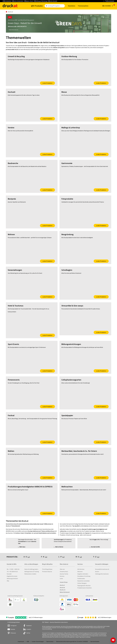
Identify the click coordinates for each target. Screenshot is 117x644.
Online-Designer (82, 583)
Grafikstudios (81, 578)
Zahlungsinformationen (102, 574)
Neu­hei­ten (72, 6)
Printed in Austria (47, 572)
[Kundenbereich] (106, 6)
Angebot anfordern (83, 574)
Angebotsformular (12, 576)
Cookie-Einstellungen (38, 641)
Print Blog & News (47, 569)
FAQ (8, 581)
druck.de (62, 587)
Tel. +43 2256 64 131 (12, 572)
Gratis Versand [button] (52, 1)
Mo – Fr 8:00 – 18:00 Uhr (13, 569)
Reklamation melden (30, 574)
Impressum (21, 641)
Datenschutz (50, 641)
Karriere (62, 576)
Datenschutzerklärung (47, 629)
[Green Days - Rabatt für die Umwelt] (59, 23)
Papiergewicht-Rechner (84, 586)
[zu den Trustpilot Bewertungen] (10, 617)
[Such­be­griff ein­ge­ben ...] (56, 6)
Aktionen (80, 572)
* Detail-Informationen (13, 30)
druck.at (62, 585)
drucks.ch (63, 590)
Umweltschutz (64, 572)
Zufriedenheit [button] (7, 1)
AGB (28, 641)
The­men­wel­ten (83, 6)
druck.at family (64, 574)
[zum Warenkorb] (113, 6)
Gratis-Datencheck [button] (18, 1)
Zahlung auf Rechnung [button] (40, 1)
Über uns (62, 569)
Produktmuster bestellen (85, 588)
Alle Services (81, 569)
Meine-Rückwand (65, 592)
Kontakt (9, 574)
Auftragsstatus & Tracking (32, 572)
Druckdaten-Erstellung (84, 576)
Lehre (61, 578)
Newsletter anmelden (84, 581)
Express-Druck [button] (28, 1)
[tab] (32, 557)
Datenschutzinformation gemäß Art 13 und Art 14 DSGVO (72, 641)
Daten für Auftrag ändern (31, 569)
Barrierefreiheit (95, 641)
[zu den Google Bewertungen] (91, 617)
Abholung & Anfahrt (12, 578)
